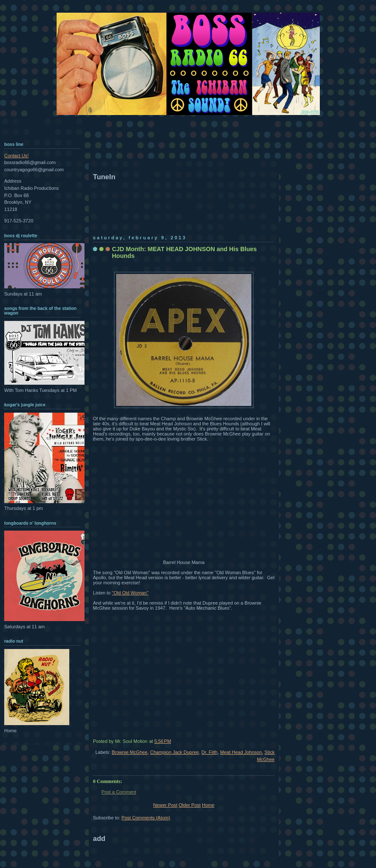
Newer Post (165, 805)
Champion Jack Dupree (174, 752)
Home (208, 805)
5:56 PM (163, 741)
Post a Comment (119, 792)
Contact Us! (16, 156)
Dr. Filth (210, 752)
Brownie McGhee (129, 752)
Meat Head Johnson (241, 752)
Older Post (190, 805)
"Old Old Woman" (130, 593)
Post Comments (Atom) (146, 818)
